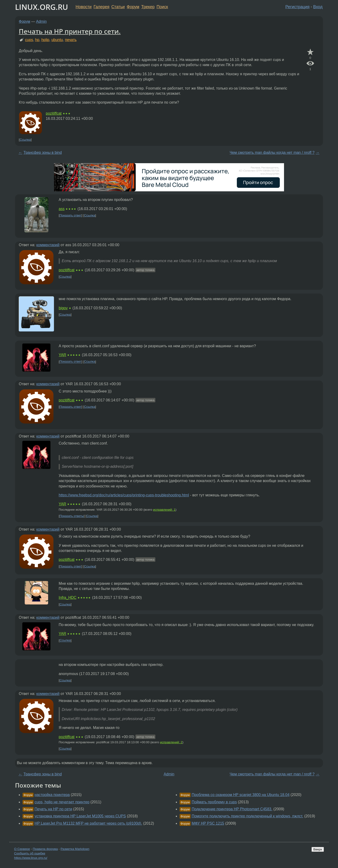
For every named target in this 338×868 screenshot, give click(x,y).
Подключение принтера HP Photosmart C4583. (232, 809)
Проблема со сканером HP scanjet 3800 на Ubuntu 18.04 (240, 795)
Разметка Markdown (75, 849)
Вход (318, 7)
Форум (133, 7)
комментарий (48, 245)
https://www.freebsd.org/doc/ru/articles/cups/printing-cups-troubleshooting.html (124, 495)
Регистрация (298, 7)
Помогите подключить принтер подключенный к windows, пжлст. (247, 816)
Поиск (162, 7)
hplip (45, 40)
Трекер (148, 7)
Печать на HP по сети (53, 809)
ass (62, 209)
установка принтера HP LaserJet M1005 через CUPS (80, 816)
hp (37, 40)
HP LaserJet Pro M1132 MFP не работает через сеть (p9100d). (88, 823)
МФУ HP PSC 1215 (208, 823)
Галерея (102, 7)
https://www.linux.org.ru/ (31, 858)
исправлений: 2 (171, 742)
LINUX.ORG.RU (42, 7)
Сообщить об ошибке (30, 853)
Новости (84, 7)
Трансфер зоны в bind (43, 153)
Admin (41, 21)
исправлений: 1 (164, 510)
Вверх (318, 849)
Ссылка (25, 140)
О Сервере (22, 849)
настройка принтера (52, 795)
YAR (62, 355)
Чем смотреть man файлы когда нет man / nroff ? (272, 153)
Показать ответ (71, 215)
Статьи (118, 7)
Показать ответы (72, 516)
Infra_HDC (68, 598)
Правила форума (45, 849)
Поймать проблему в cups (214, 802)
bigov (63, 308)
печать (71, 40)
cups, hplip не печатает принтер (62, 802)
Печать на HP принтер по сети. (70, 31)
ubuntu (57, 40)
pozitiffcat (54, 113)
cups (29, 40)
